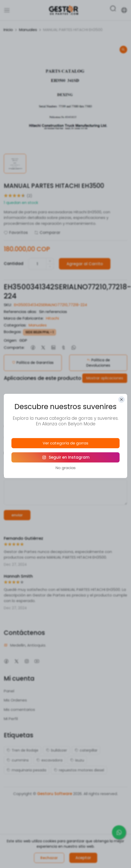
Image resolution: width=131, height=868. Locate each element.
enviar (17, 515)
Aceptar (83, 858)
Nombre (13, 453)
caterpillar (86, 750)
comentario (16, 475)
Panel (9, 691)
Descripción (43, 403)
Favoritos (16, 233)
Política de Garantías (33, 363)
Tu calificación (19, 438)
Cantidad (14, 264)
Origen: (10, 340)
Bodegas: (13, 332)
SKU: (8, 305)
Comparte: (14, 347)
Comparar (47, 233)
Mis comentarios (19, 709)
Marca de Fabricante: (24, 318)
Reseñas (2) (88, 403)
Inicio (8, 30)
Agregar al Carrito (85, 264)
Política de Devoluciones (98, 363)
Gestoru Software (55, 794)
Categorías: (15, 325)
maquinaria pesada (26, 770)
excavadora (49, 760)
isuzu (77, 760)
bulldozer (56, 750)
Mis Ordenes (15, 700)
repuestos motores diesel (79, 770)
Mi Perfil (11, 719)
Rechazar (49, 858)
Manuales (28, 30)
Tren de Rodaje (22, 750)
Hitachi (52, 318)
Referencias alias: (20, 312)
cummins (18, 760)
